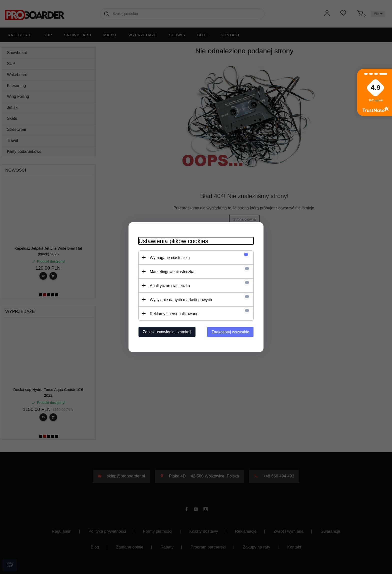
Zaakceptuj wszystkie (230, 332)
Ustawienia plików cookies (173, 241)
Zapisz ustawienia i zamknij (167, 332)
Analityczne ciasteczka (170, 285)
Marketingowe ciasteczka (172, 271)
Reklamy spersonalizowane (174, 314)
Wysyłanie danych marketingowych (181, 300)
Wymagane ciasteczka (170, 257)
